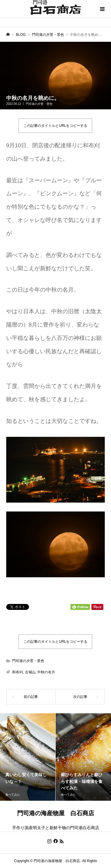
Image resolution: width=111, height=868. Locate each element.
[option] (28, 757)
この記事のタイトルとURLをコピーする (55, 126)
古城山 (30, 672)
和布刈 (17, 672)
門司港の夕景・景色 (39, 104)
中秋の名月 (46, 672)
